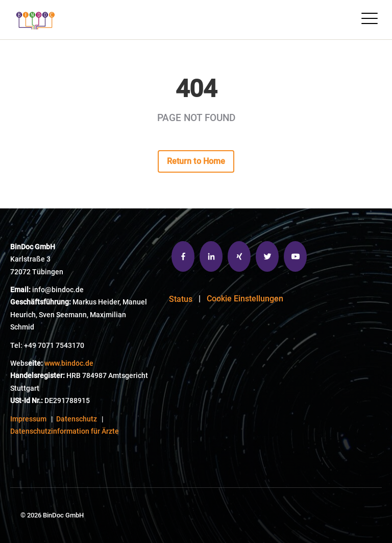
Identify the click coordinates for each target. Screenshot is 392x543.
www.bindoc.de (69, 363)
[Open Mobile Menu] (370, 20)
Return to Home (196, 161)
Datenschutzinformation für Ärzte (65, 431)
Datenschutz (77, 419)
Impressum (28, 419)
